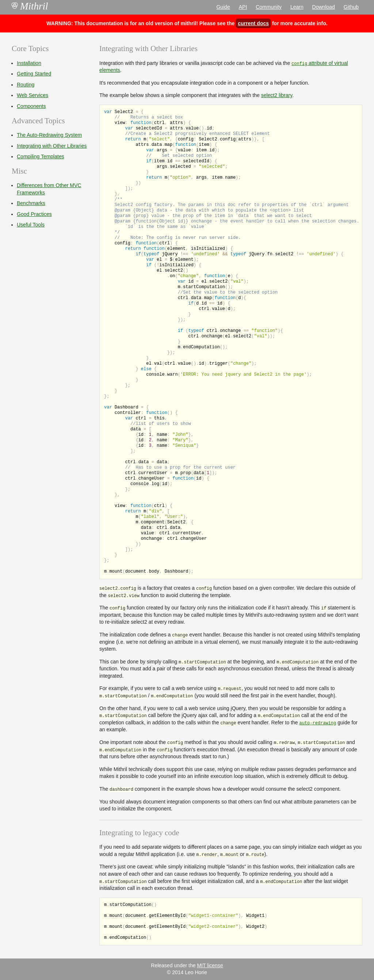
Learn (297, 7)
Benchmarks (31, 203)
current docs (253, 23)
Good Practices (34, 214)
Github (351, 7)
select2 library (277, 95)
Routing (26, 85)
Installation (29, 63)
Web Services (33, 95)
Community (269, 7)
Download (324, 7)
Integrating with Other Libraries (52, 146)
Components (31, 106)
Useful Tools (31, 225)
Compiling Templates (41, 156)
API (243, 7)
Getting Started (34, 74)
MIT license (210, 965)
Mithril (30, 6)
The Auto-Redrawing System (49, 135)
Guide (223, 7)
